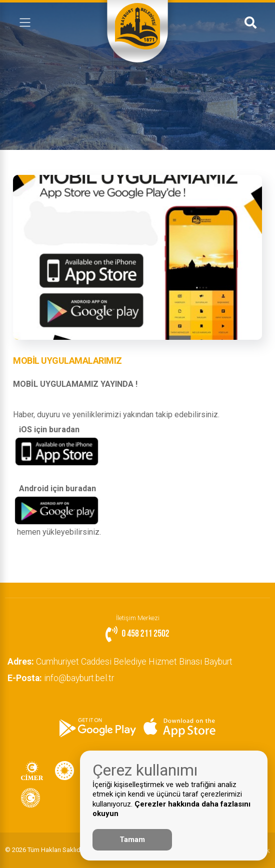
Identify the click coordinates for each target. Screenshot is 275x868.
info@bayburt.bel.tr (63, 678)
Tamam (132, 840)
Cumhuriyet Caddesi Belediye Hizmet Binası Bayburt (122, 662)
